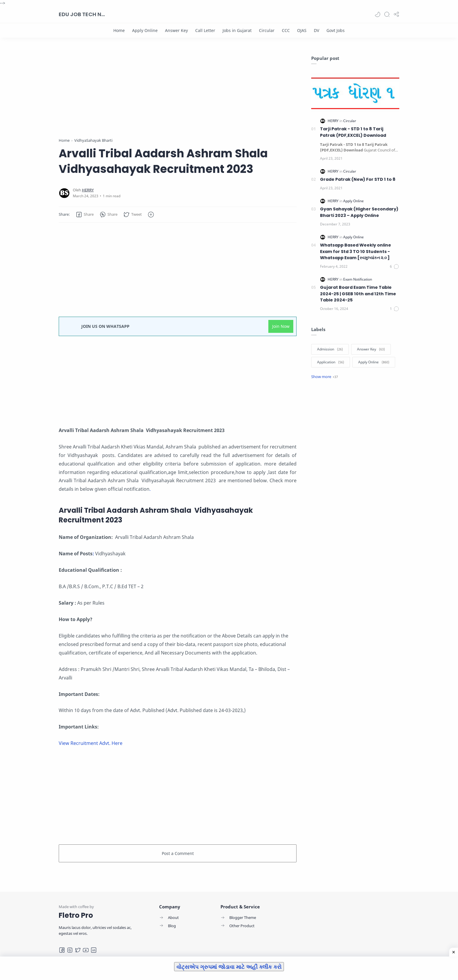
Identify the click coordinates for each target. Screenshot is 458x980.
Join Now (281, 326)
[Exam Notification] (358, 279)
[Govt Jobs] (336, 30)
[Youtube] (86, 950)
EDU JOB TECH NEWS (82, 14)
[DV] (316, 30)
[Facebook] (62, 950)
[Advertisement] (178, 96)
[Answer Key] (176, 30)
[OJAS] (302, 30)
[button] (378, 14)
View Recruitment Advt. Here (91, 743)
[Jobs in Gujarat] (237, 30)
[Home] (119, 30)
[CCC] (286, 30)
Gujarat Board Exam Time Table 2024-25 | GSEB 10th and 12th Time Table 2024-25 (358, 294)
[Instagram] (70, 950)
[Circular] (267, 30)
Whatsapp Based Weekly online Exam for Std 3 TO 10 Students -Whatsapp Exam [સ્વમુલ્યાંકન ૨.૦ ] (356, 251)
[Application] (331, 362)
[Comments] (395, 266)
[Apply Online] (145, 30)
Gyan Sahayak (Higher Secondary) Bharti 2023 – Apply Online (359, 212)
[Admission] (330, 349)
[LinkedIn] (94, 950)
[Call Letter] (205, 30)
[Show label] (325, 377)
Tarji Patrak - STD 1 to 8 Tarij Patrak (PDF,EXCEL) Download (353, 132)
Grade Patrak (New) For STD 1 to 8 (358, 179)
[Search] (387, 14)
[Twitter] (78, 950)
